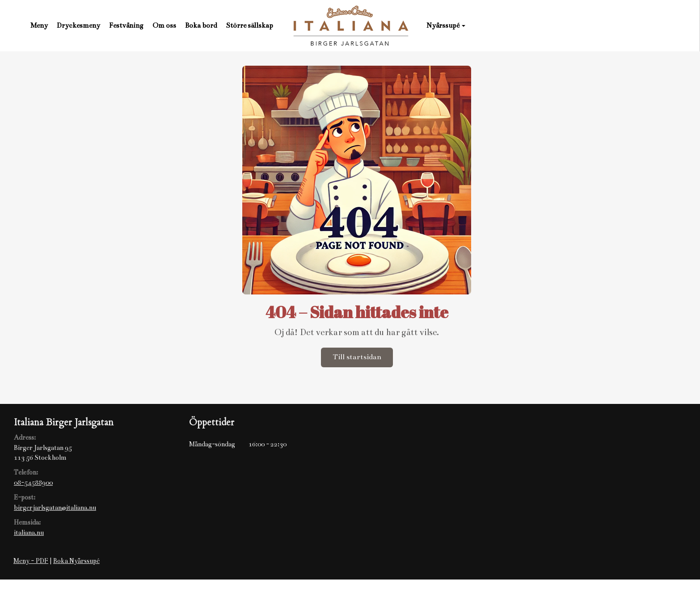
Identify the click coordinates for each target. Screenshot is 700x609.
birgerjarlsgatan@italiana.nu (55, 508)
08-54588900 (33, 483)
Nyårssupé (446, 25)
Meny (39, 25)
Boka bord (201, 25)
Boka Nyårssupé (76, 561)
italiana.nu (29, 533)
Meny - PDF (31, 561)
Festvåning (126, 25)
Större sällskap (249, 25)
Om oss (164, 25)
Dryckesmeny (78, 25)
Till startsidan (357, 357)
